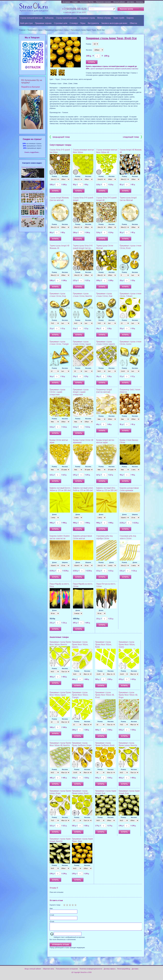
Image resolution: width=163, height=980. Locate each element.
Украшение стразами (103, 2)
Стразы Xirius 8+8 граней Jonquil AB (106, 199)
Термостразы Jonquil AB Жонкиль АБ (59, 247)
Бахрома (130, 18)
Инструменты (93, 23)
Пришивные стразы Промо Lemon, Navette (128, 744)
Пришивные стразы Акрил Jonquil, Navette (60, 840)
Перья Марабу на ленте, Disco (59, 585)
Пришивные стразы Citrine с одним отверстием (57, 392)
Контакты (140, 2)
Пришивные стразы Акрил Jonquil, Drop (129, 792)
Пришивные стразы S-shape (32, 204)
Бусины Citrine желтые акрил (59, 441)
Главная (22, 30)
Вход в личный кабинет (33, 970)
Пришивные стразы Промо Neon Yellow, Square (60, 694)
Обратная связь (49, 970)
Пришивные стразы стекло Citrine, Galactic (106, 343)
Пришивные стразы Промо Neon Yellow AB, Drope (128, 695)
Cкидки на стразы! (32, 139)
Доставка (131, 2)
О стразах (66, 2)
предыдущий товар (60, 137)
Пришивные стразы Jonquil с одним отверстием (81, 392)
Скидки (75, 2)
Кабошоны (49, 18)
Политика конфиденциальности (91, 970)
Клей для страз (26, 23)
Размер (89, 44)
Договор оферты (110, 970)
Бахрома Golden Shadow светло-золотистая (60, 537)
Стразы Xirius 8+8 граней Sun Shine (60, 151)
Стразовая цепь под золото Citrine (128, 537)
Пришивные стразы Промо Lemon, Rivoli (80, 792)
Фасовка (89, 50)
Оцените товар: (55, 905)
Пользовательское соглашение (67, 970)
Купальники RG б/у (87, 2)
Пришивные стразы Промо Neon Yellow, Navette (60, 643)
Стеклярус (74, 23)
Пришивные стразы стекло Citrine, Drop (58, 295)
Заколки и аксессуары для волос (114, 23)
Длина (54, 514)
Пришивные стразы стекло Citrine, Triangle (59, 343)
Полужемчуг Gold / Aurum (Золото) (130, 391)
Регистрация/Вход (124, 970)
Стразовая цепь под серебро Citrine (104, 537)
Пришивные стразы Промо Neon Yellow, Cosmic (127, 644)
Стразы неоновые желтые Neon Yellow (83, 151)
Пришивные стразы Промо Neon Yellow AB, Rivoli (105, 695)
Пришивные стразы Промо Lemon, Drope (60, 792)
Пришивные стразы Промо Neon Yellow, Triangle (80, 695)
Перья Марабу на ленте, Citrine (83, 585)
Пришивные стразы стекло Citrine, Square (82, 343)
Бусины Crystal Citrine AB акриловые (83, 441)
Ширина (135, 514)
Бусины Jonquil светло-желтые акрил (106, 441)
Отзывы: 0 (54, 888)
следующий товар (132, 137)
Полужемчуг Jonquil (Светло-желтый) (104, 391)
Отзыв (52, 922)
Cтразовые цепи (61, 23)
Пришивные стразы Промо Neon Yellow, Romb (103, 644)
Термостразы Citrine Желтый (105, 247)
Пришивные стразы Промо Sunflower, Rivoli (105, 744)
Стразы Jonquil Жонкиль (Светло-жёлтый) (59, 199)
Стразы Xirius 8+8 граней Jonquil (83, 199)
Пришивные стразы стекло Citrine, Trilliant (131, 295)
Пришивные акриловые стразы (57, 30)
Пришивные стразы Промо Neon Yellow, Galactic (80, 644)
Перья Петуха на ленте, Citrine (106, 585)
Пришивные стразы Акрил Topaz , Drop (82, 840)
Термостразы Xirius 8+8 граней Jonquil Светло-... (83, 247)
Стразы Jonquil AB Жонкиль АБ (131, 151)
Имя (51, 909)
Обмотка (133, 23)
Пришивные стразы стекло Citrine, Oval (104, 295)
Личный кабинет (119, 2)
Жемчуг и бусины (104, 18)
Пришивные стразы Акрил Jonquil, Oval (106, 792)
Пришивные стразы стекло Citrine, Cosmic (131, 343)
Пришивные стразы (87, 18)
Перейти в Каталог (31, 87)
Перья (83, 23)
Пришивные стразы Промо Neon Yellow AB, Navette (60, 744)
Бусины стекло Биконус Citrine (129, 441)
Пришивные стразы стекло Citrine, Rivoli (131, 247)
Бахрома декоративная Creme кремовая (129, 489)
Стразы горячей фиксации (66, 18)
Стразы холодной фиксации (31, 18)
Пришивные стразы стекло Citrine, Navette (82, 295)
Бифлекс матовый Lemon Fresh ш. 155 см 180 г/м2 (83, 489)
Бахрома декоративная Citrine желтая (82, 537)
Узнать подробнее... (32, 152)
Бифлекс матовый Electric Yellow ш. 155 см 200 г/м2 (60, 489)
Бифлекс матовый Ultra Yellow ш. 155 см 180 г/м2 (107, 489)
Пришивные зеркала (43, 23)
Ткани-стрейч (119, 18)
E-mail (52, 915)
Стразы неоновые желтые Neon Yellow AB (107, 151)
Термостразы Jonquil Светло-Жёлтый (128, 199)
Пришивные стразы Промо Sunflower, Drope (82, 744)
